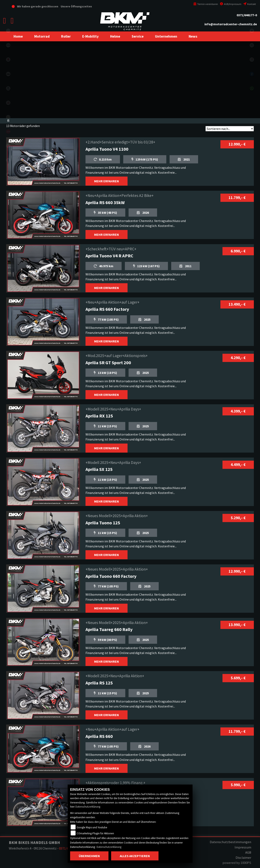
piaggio (8, 160)
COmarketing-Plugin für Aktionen (95, 833)
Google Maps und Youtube (92, 827)
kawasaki (8, 45)
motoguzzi (8, 146)
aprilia (8, 132)
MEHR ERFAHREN (107, 181)
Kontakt (250, 4)
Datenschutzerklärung (88, 807)
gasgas (8, 103)
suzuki (8, 60)
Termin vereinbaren (206, 4)
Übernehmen (89, 856)
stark (8, 117)
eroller (8, 31)
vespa (8, 175)
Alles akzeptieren (135, 856)
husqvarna (8, 88)
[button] (42, 36)
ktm (8, 74)
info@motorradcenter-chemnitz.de (231, 24)
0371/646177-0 (247, 15)
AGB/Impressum (231, 4)
